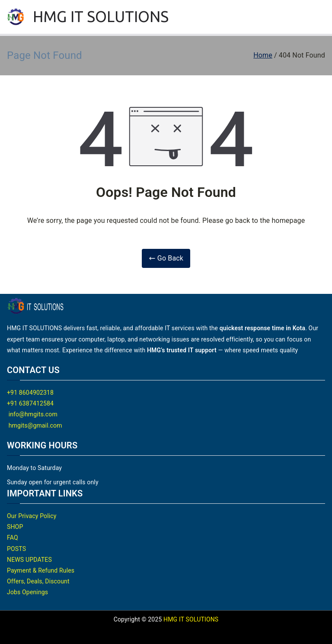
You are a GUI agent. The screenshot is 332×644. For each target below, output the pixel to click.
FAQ (13, 538)
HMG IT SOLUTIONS (101, 16)
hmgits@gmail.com (35, 425)
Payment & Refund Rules (41, 570)
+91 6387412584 (30, 403)
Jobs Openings (27, 592)
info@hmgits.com (32, 414)
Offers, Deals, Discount (38, 581)
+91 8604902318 (30, 393)
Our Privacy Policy (32, 516)
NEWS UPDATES (29, 560)
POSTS (16, 549)
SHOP (15, 527)
